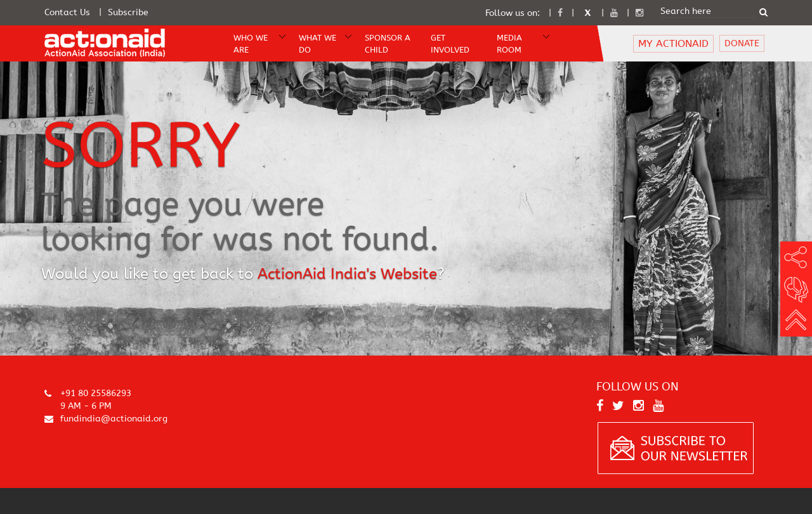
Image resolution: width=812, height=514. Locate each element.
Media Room (509, 44)
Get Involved (450, 44)
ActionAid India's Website (347, 274)
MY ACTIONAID (673, 43)
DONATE (742, 43)
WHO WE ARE (251, 44)
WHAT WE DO (318, 44)
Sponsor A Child (388, 44)
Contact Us (67, 12)
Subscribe (128, 12)
